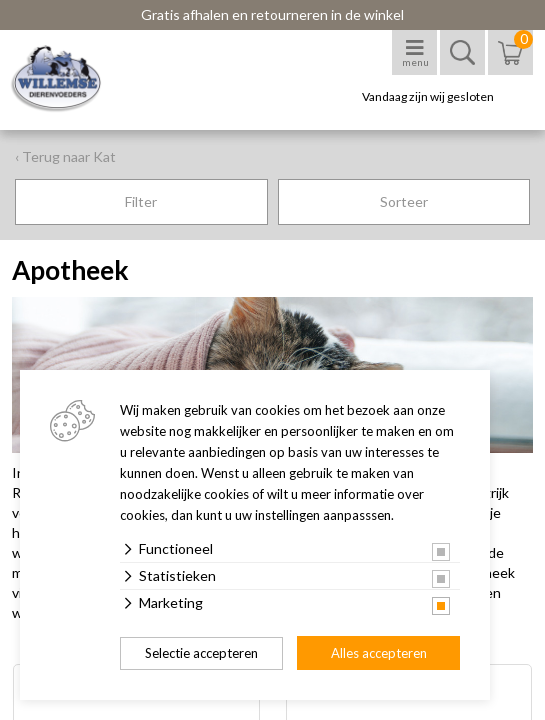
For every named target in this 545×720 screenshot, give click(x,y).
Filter (141, 201)
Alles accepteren (379, 653)
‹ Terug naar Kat (65, 156)
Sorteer (404, 201)
